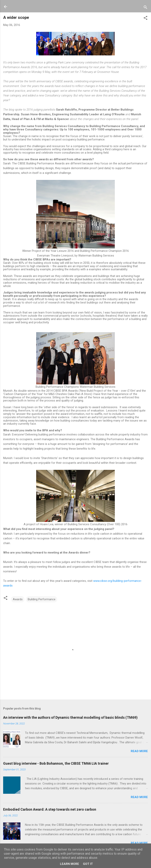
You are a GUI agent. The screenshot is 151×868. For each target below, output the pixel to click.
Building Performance (42, 599)
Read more (139, 751)
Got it (88, 864)
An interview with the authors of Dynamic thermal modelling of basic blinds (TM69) (70, 717)
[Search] (145, 8)
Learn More (70, 864)
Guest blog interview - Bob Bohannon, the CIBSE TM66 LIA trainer (56, 763)
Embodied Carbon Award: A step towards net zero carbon (50, 809)
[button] (145, 19)
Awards (18, 599)
